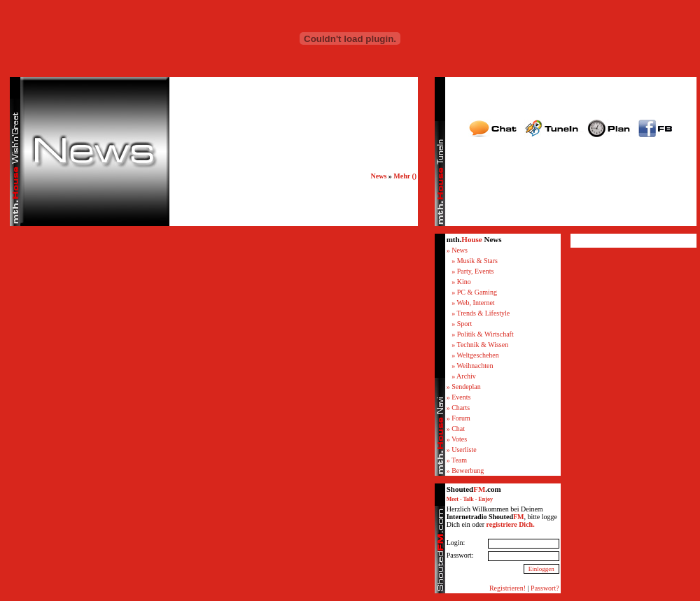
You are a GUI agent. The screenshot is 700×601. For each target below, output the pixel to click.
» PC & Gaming (474, 292)
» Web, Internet (473, 303)
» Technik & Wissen (480, 345)
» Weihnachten (472, 366)
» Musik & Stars (475, 261)
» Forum (458, 418)
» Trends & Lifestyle (481, 313)
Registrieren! (507, 588)
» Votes (457, 439)
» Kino (461, 282)
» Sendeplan (464, 387)
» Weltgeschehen (475, 355)
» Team (457, 460)
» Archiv (464, 376)
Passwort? (545, 588)
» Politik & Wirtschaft (483, 334)
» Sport (462, 324)
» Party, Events (472, 271)
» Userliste (462, 450)
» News (457, 250)
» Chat (456, 429)
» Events (459, 397)
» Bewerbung (465, 471)
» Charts (458, 408)
